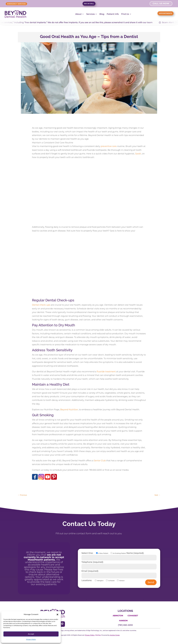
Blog (102, 14)
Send (151, 582)
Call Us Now (161, 4)
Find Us (125, 14)
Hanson (123, 621)
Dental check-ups (41, 305)
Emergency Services (21, 4)
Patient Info (113, 14)
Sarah (138, 154)
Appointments (161, 14)
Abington (118, 615)
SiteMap (98, 635)
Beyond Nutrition (69, 409)
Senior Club (100, 461)
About (78, 14)
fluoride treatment (106, 371)
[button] (57, 615)
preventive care (109, 146)
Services (90, 14)
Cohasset (133, 615)
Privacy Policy (31, 639)
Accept (31, 634)
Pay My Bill (89, 4)
